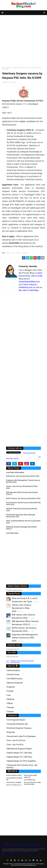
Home (4, 68)
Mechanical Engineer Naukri (19, 749)
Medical (11, 699)
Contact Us (19, 846)
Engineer (11, 687)
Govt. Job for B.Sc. (16, 745)
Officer (10, 703)
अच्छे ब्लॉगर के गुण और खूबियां (14, 782)
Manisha (6, 82)
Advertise (26, 846)
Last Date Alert (15, 663)
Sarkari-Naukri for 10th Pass (20, 757)
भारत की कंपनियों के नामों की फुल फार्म (14, 779)
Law (9, 695)
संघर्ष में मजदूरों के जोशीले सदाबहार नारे (30, 776)
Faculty (10, 691)
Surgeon (18, 253)
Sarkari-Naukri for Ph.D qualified (21, 761)
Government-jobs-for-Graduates (21, 736)
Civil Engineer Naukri (16, 720)
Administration (14, 670)
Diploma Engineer (15, 683)
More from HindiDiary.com (14, 785)
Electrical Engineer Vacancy (19, 728)
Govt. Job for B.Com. (17, 740)
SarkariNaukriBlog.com (29, 282)
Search (12, 846)
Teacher (11, 707)
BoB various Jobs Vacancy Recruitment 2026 (23, 476)
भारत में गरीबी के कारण (30, 780)
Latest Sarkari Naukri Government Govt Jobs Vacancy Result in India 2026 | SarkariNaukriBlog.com (28, 864)
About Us (10, 844)
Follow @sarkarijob (29, 453)
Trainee (10, 712)
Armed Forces (13, 674)
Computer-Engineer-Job (17, 724)
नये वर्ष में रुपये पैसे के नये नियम (14, 775)
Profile (32, 846)
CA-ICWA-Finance (15, 679)
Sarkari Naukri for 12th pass (20, 753)
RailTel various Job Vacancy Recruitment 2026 (23, 498)
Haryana (9, 253)
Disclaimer (17, 844)
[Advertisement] (23, 40)
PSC (14, 253)
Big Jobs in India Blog (29, 290)
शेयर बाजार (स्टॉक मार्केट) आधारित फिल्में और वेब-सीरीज (32, 783)
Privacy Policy (26, 844)
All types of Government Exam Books (22, 661)
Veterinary (9, 68)
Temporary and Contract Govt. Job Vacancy (22, 766)
